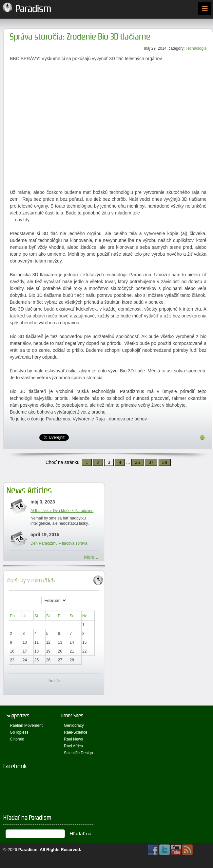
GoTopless (19, 732)
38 (165, 462)
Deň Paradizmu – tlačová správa (59, 543)
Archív (54, 681)
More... (91, 557)
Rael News (73, 739)
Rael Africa (73, 746)
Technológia (196, 48)
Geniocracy (74, 725)
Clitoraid (17, 739)
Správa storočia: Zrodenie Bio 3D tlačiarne (80, 37)
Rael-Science (76, 732)
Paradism (28, 850)
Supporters (18, 715)
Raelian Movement (26, 725)
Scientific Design (78, 753)
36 (138, 462)
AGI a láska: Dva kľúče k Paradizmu (62, 511)
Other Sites (72, 715)
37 (151, 462)
